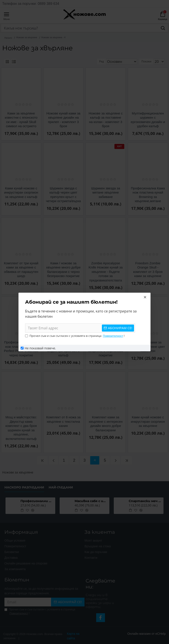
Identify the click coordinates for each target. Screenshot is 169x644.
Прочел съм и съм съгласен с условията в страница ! (75, 336)
